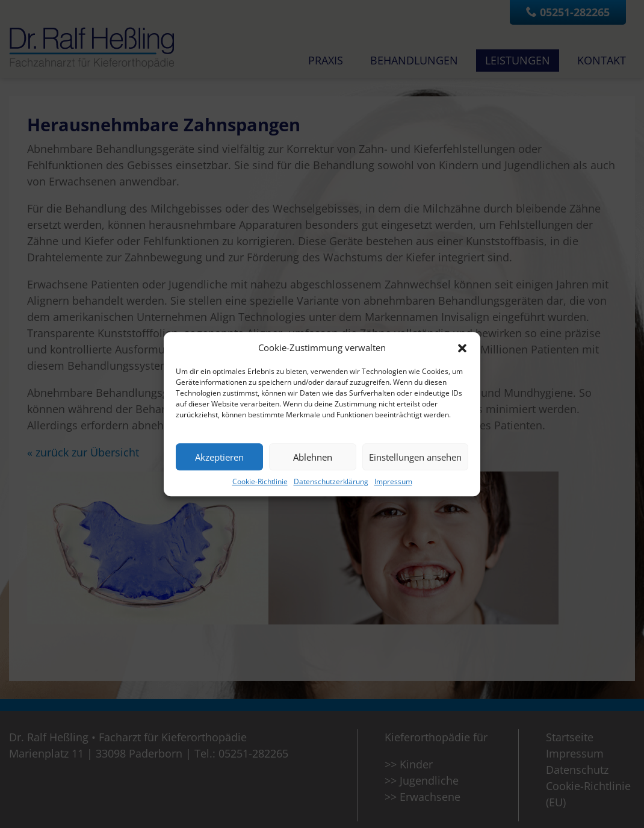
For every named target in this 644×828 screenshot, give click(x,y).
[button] (462, 347)
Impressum (393, 481)
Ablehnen (313, 457)
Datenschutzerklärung (331, 481)
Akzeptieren (219, 457)
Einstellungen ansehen (415, 457)
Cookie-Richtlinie (260, 481)
